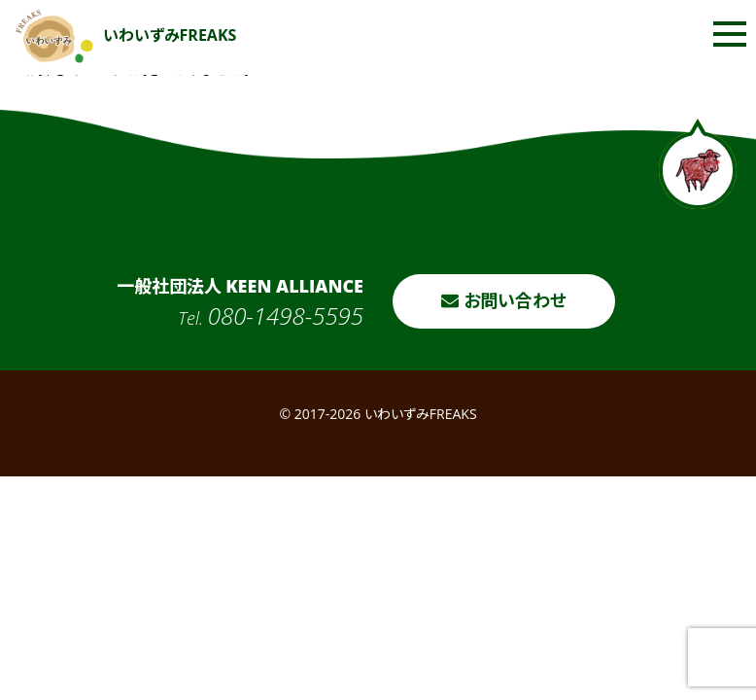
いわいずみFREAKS (126, 35)
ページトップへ (698, 164)
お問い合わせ (504, 300)
